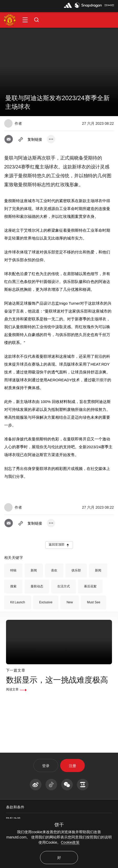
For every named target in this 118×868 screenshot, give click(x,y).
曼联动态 (37, 586)
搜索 (13, 586)
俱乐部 (76, 570)
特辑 (13, 570)
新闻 (34, 570)
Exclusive (46, 602)
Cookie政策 (70, 842)
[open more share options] (51, 139)
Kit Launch (18, 602)
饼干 (59, 825)
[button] (25, 20)
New (70, 602)
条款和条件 (15, 807)
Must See (94, 602)
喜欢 (54, 570)
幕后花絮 (90, 586)
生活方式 (64, 586)
